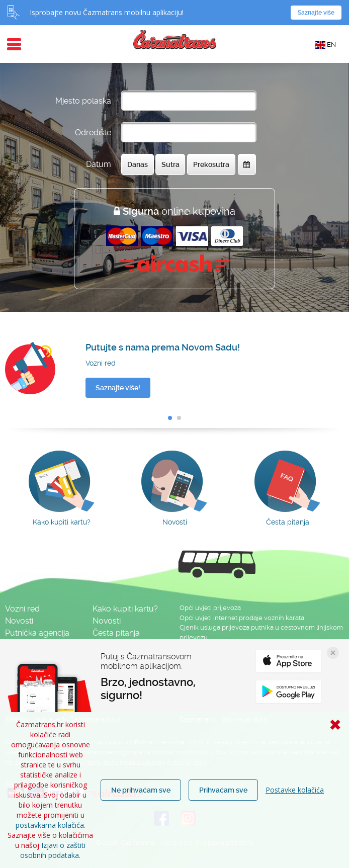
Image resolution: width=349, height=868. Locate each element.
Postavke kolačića (295, 790)
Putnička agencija (37, 633)
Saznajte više (316, 13)
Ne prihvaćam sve (141, 790)
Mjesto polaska (83, 101)
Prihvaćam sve (223, 790)
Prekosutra (211, 164)
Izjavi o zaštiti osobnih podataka (53, 850)
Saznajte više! (118, 388)
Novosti (19, 621)
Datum (99, 164)
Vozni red (22, 609)
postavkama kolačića (50, 825)
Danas (138, 164)
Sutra (170, 164)
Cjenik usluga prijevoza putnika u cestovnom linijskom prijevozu (261, 632)
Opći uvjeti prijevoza (210, 608)
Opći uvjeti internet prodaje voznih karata (242, 618)
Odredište (93, 133)
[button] (170, 418)
